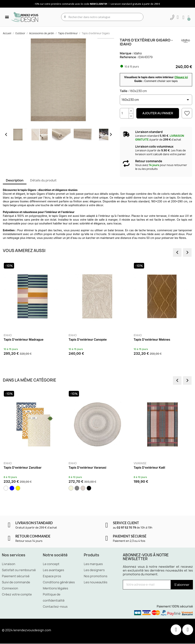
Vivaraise (143, 463)
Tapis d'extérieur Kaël (152, 468)
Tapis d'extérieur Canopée (102, 340)
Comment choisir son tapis (161, 81)
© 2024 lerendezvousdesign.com (26, 630)
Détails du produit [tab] (43, 180)
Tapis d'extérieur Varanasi (90, 468)
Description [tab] (15, 180)
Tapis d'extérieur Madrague (38, 340)
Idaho (138, 53)
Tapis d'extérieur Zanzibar (25, 468)
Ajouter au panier (158, 113)
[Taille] (156, 100)
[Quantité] (124, 113)
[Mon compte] (178, 17)
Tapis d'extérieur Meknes (167, 340)
